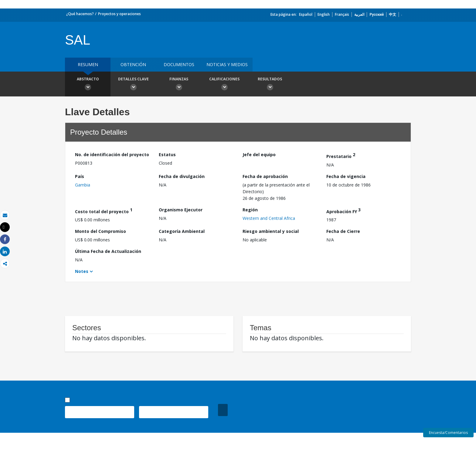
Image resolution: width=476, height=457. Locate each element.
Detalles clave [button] (133, 85)
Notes (82, 271)
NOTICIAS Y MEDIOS (227, 64)
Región (250, 210)
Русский (377, 14)
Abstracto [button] (88, 85)
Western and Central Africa (269, 218)
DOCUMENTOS (179, 64)
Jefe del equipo (259, 155)
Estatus (167, 155)
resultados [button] (270, 85)
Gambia (83, 185)
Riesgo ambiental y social (271, 231)
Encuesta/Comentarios (448, 433)
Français (342, 14)
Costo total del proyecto (104, 211)
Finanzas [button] (179, 85)
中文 (393, 14)
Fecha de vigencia (346, 176)
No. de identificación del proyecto (112, 155)
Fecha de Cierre (343, 231)
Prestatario (341, 155)
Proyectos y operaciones (119, 14)
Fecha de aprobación (265, 176)
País (80, 176)
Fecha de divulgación (182, 176)
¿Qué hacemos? (80, 14)
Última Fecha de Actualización (108, 251)
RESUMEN (88, 64)
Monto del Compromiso (100, 231)
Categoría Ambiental (182, 231)
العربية (359, 14)
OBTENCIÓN (133, 64)
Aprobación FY (343, 211)
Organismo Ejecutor (181, 210)
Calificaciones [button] (224, 85)
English (324, 14)
